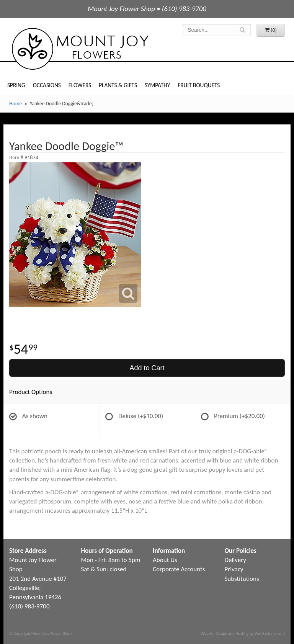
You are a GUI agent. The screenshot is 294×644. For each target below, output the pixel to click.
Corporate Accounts (179, 569)
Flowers (80, 85)
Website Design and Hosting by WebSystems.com (243, 633)
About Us (165, 560)
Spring (16, 85)
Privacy (234, 569)
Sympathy (157, 85)
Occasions (47, 85)
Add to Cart (147, 368)
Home (16, 104)
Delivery (235, 560)
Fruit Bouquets (199, 85)
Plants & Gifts (118, 85)
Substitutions (242, 579)
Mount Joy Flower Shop (80, 49)
